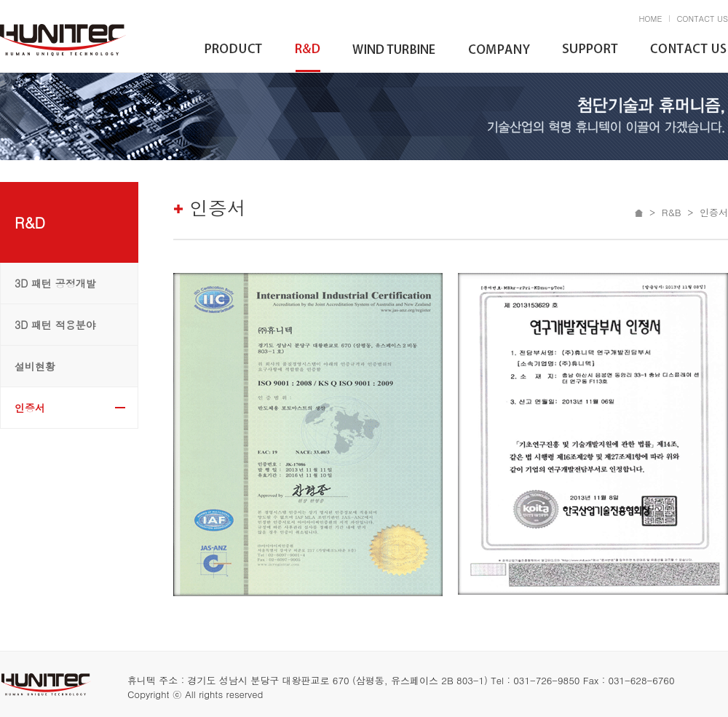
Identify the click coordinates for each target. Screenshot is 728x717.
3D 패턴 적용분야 (55, 325)
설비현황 (35, 366)
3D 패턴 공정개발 (55, 283)
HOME (650, 19)
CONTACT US (702, 19)
